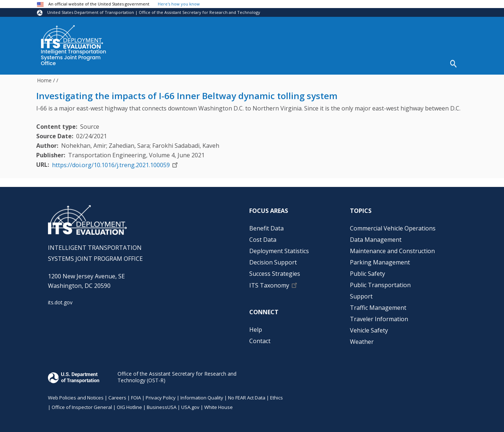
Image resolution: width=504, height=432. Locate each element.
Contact (260, 338)
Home (44, 78)
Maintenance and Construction (392, 248)
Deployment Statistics (254, 63)
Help (426, 63)
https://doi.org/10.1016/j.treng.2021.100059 (111, 162)
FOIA (136, 395)
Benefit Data (155, 63)
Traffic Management (378, 305)
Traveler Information (379, 316)
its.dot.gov (60, 300)
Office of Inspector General (82, 405)
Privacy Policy (161, 395)
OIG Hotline (129, 405)
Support (361, 294)
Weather (362, 339)
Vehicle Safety (369, 328)
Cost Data (198, 63)
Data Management (376, 237)
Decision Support (320, 63)
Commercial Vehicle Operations (393, 226)
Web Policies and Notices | (78, 395)
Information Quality (202, 395)
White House (219, 405)
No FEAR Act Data (247, 395)
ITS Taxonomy (269, 283)
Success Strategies (382, 63)
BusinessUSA (162, 405)
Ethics (277, 395)
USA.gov (190, 405)
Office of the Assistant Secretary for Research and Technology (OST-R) (177, 374)
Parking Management (380, 260)
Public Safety (367, 271)
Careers (117, 395)
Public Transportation (380, 282)
